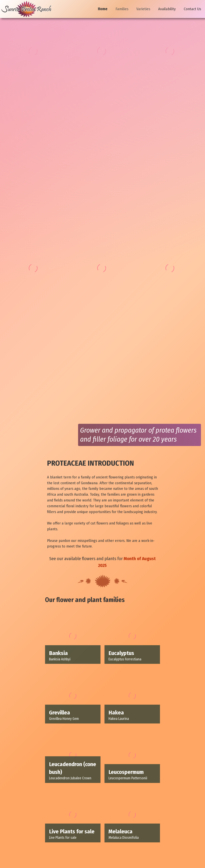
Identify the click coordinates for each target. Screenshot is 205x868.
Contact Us (192, 9)
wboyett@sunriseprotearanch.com (114, 851)
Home (103, 9)
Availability (167, 9)
